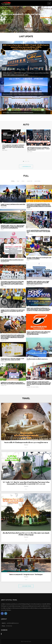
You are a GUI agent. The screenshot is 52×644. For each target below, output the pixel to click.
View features (6, 23)
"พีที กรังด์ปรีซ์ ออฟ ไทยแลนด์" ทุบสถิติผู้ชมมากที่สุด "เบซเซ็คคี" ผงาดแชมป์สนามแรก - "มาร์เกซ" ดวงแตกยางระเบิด (38, 149)
